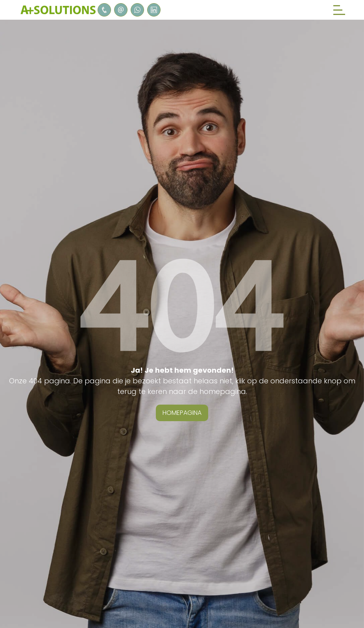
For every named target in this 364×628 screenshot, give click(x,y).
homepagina (182, 413)
